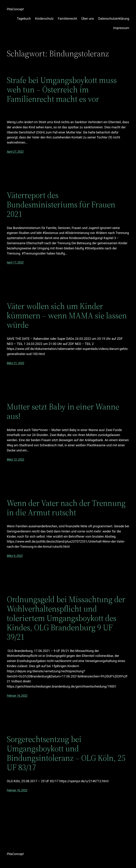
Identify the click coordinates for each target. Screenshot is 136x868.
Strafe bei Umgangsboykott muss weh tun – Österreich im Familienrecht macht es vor (62, 90)
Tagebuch (24, 19)
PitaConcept (15, 9)
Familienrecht (68, 19)
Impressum (121, 28)
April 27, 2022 (15, 152)
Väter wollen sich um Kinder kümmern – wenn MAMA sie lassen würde (67, 315)
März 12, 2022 (15, 460)
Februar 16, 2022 (17, 696)
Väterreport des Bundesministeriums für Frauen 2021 (61, 204)
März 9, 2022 (15, 556)
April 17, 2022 (15, 262)
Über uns (88, 19)
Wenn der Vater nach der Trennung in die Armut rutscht (66, 508)
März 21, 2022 (15, 363)
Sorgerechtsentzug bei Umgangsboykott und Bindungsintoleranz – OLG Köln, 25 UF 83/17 (66, 753)
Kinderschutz (44, 19)
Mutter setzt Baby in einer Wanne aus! (63, 411)
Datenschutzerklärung (114, 19)
